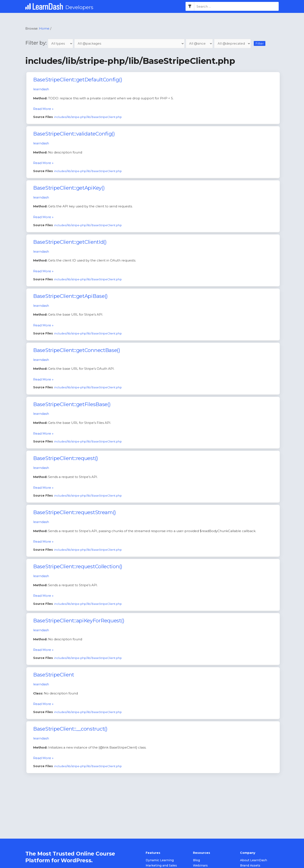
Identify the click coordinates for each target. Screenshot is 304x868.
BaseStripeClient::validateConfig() (74, 134)
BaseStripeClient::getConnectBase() (77, 350)
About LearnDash (254, 860)
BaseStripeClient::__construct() (70, 729)
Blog (196, 860)
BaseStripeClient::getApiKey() (69, 188)
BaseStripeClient (54, 675)
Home (44, 28)
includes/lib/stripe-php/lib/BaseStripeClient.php (88, 117)
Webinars (200, 866)
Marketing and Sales (161, 866)
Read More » (43, 109)
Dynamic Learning (160, 860)
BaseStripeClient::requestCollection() (78, 567)
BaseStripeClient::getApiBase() (70, 296)
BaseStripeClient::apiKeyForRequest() (79, 621)
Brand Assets (250, 866)
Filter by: (50, 43)
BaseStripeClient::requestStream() (75, 513)
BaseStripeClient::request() (66, 458)
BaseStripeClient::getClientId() (70, 242)
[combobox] (236, 7)
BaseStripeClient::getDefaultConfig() (78, 80)
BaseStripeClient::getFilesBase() (72, 404)
